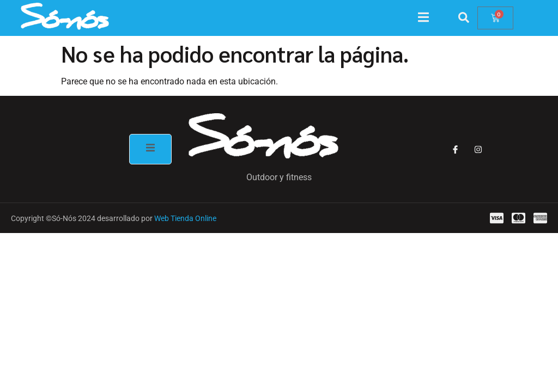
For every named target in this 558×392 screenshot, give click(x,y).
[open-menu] (429, 19)
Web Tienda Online (185, 218)
